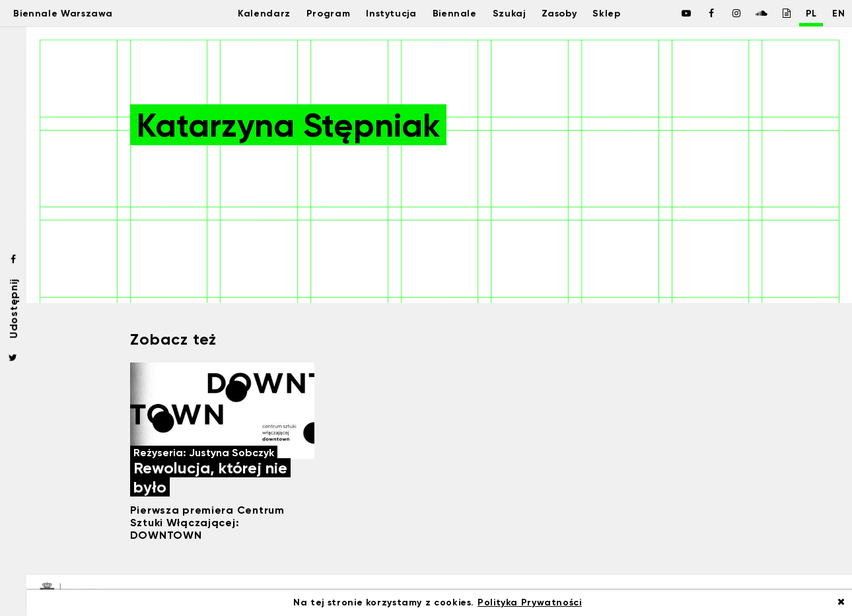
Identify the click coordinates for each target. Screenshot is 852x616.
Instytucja (385, 13)
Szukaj (510, 13)
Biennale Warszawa (74, 13)
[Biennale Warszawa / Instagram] (721, 13)
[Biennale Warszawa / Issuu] (771, 13)
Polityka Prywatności (530, 602)
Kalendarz (249, 13)
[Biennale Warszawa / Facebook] (671, 13)
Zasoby (563, 13)
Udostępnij (13, 308)
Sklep (616, 13)
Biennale (452, 13)
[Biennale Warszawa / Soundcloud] (746, 13)
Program (317, 13)
